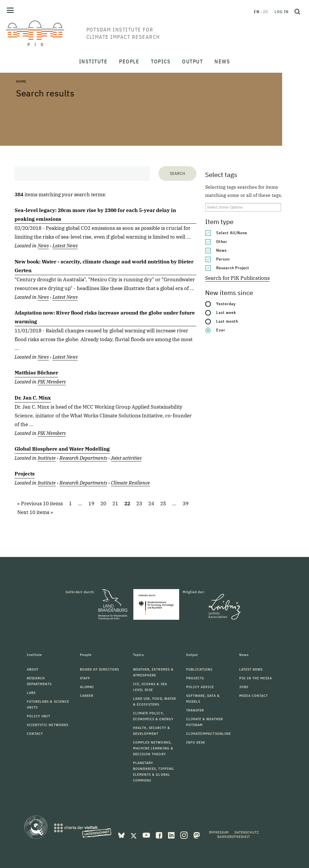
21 (115, 504)
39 (186, 504)
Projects (25, 474)
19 (91, 504)
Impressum (219, 832)
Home (21, 81)
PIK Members (52, 382)
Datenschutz (247, 832)
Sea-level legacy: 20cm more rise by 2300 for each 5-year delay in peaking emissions (95, 215)
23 (139, 504)
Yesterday (226, 304)
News (221, 250)
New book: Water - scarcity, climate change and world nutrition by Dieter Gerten (104, 266)
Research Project (233, 268)
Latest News (65, 246)
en (257, 12)
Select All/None (232, 233)
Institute (47, 458)
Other (222, 242)
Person (223, 259)
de (266, 12)
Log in (282, 12)
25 (163, 504)
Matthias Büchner (36, 373)
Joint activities (126, 458)
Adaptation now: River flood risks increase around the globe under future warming (105, 317)
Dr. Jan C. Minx (33, 398)
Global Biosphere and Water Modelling (62, 449)
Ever (221, 330)
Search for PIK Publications (237, 278)
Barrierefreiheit (234, 837)
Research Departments (83, 458)
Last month (227, 321)
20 (103, 504)
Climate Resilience (130, 483)
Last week (226, 313)
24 (151, 504)
